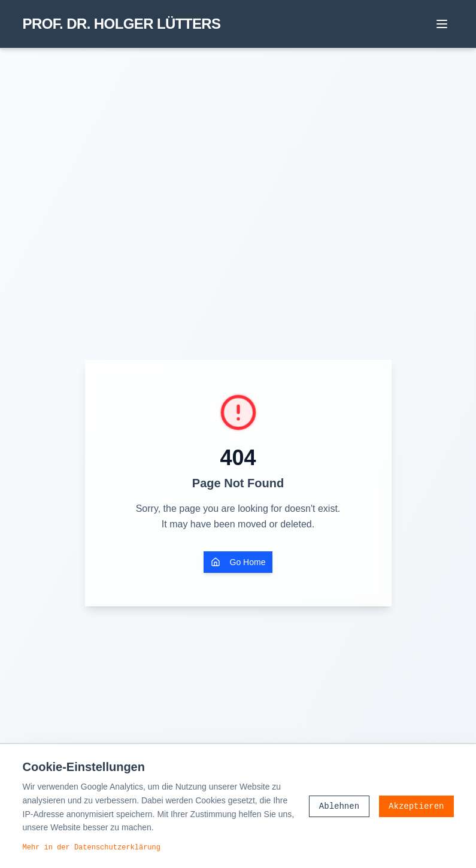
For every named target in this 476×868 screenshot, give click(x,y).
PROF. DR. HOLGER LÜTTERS (122, 24)
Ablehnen (339, 806)
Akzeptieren (416, 806)
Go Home (238, 562)
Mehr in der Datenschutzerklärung (92, 847)
